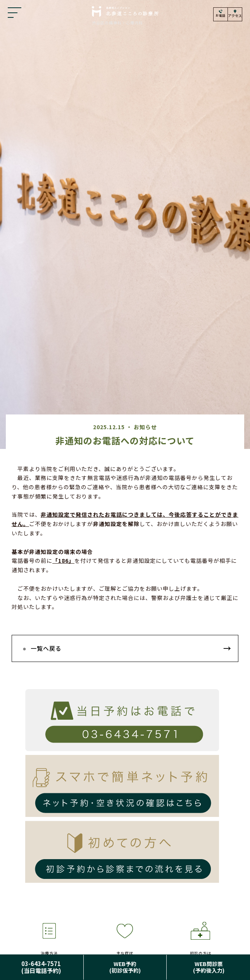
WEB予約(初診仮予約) (125, 967)
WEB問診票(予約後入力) (209, 967)
